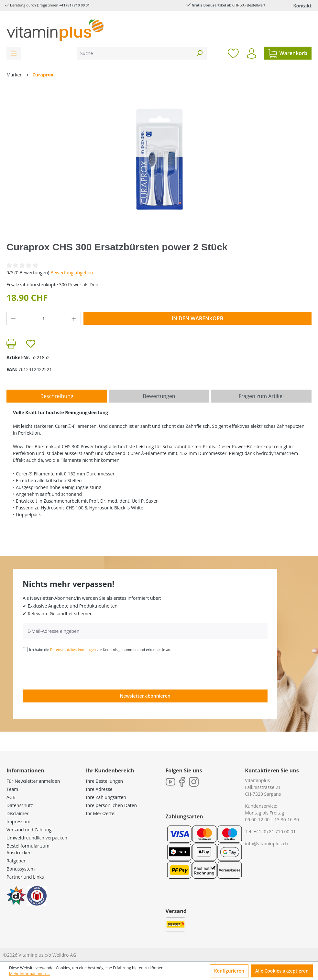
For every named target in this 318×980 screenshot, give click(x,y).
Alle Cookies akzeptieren (282, 971)
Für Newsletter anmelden (33, 781)
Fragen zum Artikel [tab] (261, 396)
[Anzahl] (44, 319)
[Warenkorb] (288, 53)
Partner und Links (25, 877)
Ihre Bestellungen (104, 781)
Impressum (18, 821)
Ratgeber (16, 861)
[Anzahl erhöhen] (74, 319)
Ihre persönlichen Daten (111, 805)
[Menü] (14, 53)
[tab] (57, 396)
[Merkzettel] (233, 53)
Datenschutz (20, 805)
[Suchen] (199, 53)
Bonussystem (21, 869)
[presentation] (72, 670)
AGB (11, 797)
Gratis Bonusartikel (209, 5)
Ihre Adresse (99, 789)
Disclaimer (17, 813)
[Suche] (135, 53)
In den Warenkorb (197, 318)
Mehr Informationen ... (29, 974)
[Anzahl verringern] (13, 319)
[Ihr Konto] (252, 53)
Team (12, 789)
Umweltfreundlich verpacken (37, 838)
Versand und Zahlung (29, 830)
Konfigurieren (229, 971)
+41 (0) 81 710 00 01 (275, 832)
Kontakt (302, 6)
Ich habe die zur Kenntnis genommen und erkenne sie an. (100, 650)
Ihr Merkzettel (101, 813)
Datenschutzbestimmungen (73, 650)
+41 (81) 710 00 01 (74, 5)
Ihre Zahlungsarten (106, 797)
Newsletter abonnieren (145, 696)
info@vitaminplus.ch (266, 843)
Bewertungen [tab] (159, 396)
